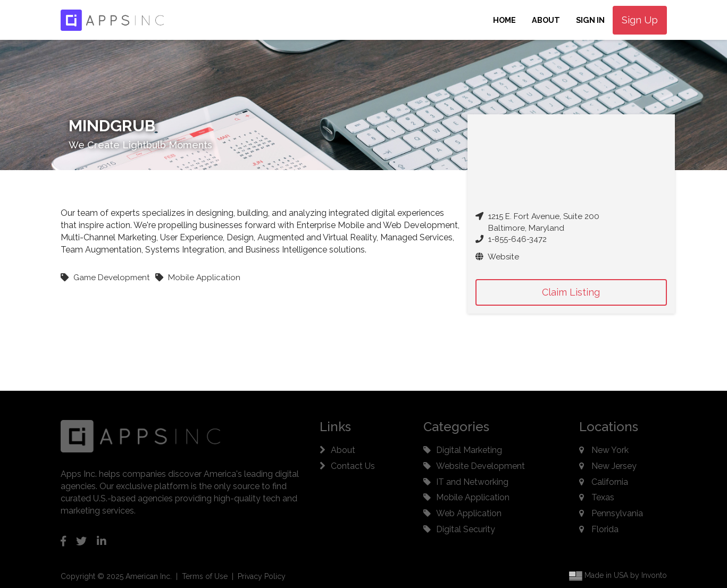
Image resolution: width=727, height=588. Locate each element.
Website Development (481, 466)
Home (504, 20)
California (610, 482)
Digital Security (466, 529)
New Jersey (614, 466)
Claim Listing (571, 292)
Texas (603, 497)
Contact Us (353, 466)
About (546, 20)
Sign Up (640, 20)
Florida (605, 529)
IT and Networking (472, 482)
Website (497, 257)
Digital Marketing (469, 450)
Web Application (469, 513)
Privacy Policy (262, 576)
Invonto (654, 576)
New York (610, 450)
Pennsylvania (617, 513)
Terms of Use (205, 576)
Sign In (590, 20)
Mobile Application (473, 497)
